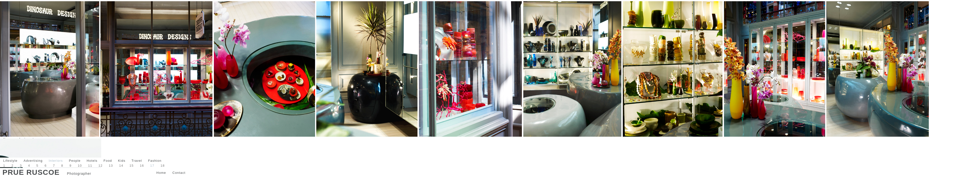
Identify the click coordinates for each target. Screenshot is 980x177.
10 (80, 166)
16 (142, 166)
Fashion (155, 161)
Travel (137, 161)
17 (152, 166)
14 (121, 166)
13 (111, 166)
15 (132, 166)
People (75, 161)
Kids (122, 161)
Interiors (56, 161)
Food (108, 161)
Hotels (92, 161)
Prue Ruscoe (31, 172)
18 (163, 166)
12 (101, 166)
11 (90, 166)
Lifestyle (10, 161)
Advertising (33, 161)
